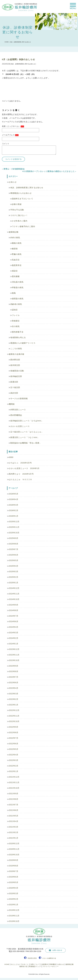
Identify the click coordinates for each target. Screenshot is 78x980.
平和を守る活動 (17, 210)
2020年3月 (14, 894)
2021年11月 (14, 782)
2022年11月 (14, 716)
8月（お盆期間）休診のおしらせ (18, 59)
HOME (7, 42)
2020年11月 (14, 849)
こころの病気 (16, 349)
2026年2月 (14, 510)
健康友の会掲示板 (17, 354)
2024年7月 (14, 616)
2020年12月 (14, 844)
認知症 (15, 310)
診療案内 (45, 964)
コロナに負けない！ (19, 215)
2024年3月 (14, 633)
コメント (6, 144)
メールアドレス (10, 135)
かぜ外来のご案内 (20, 221)
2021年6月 (14, 810)
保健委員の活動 (17, 371)
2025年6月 (14, 555)
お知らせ (13, 182)
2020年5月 (14, 882)
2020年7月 (14, 871)
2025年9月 (14, 538)
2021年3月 (14, 827)
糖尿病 (15, 249)
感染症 (15, 271)
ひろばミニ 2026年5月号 (20, 463)
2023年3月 (14, 694)
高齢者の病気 (16, 304)
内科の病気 (15, 238)
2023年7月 (14, 677)
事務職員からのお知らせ (21, 193)
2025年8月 (14, 544)
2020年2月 (14, 899)
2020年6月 (14, 877)
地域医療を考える (18, 337)
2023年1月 (14, 705)
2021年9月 (14, 794)
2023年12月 (14, 649)
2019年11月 (14, 916)
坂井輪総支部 (16, 376)
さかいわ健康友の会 (49, 958)
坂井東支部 (15, 365)
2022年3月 (14, 760)
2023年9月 (14, 666)
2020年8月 (14, 866)
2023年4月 (14, 688)
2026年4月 (14, 499)
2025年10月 (14, 533)
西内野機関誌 (16, 415)
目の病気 (16, 326)
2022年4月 (14, 755)
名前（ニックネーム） (13, 126)
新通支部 (14, 382)
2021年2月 (14, 832)
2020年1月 (14, 905)
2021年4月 (14, 821)
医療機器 (53, 964)
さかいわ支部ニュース (20, 426)
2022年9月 (14, 727)
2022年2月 (14, 766)
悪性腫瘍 (16, 276)
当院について (35, 964)
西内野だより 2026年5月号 (21, 474)
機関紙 (12, 404)
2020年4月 (14, 888)
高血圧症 (16, 260)
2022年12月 (14, 710)
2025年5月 (14, 560)
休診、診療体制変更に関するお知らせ (27, 188)
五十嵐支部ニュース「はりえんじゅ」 (27, 432)
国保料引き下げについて (22, 199)
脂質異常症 (17, 265)
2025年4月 (14, 566)
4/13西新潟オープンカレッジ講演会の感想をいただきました (48, 171)
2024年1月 (14, 644)
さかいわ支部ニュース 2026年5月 (24, 468)
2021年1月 (14, 838)
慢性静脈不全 (18, 332)
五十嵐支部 (15, 387)
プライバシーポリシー (50, 966)
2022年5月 (14, 749)
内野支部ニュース (18, 410)
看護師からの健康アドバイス (23, 343)
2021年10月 (14, 788)
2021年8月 (14, 799)
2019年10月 (14, 921)
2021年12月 (14, 777)
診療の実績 (17, 204)
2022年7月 (14, 738)
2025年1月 (14, 583)
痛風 (14, 293)
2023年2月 (14, 699)
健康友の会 (23, 966)
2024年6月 (14, 622)
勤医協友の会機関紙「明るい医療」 (26, 443)
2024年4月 (14, 627)
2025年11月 (14, 527)
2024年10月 (14, 599)
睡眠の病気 (17, 243)
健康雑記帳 (14, 232)
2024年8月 (14, 610)
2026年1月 (14, 516)
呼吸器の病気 (18, 288)
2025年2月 (14, 577)
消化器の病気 (18, 282)
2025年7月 (14, 549)
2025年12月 (14, 522)
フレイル (16, 315)
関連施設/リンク (35, 966)
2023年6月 (14, 683)
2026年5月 (14, 494)
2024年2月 (14, 638)
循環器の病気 (18, 299)
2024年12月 (14, 588)
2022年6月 (14, 744)
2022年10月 (14, 721)
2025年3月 (14, 572)
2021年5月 (14, 816)
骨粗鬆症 (16, 321)
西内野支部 (15, 360)
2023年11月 (14, 655)
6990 (11, 457)
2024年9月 (14, 605)
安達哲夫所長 (32, 958)
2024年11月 (14, 594)
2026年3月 (14, 505)
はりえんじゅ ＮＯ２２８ (20, 480)
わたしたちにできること (20, 964)
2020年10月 (14, 855)
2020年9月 (14, 860)
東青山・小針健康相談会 (14, 169)
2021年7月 (14, 805)
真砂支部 (14, 393)
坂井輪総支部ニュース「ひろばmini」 (27, 421)
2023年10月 (14, 660)
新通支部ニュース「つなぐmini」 (25, 437)
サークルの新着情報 (19, 399)
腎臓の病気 (17, 254)
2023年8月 (14, 671)
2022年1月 (14, 771)
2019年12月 (14, 910)
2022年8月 (14, 733)
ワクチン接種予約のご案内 (23, 226)
